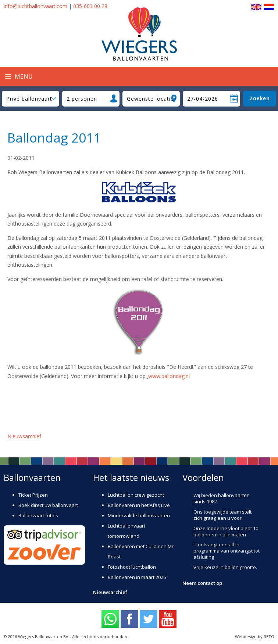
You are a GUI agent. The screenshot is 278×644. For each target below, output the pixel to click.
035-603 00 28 (90, 6)
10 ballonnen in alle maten (226, 531)
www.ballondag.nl (169, 376)
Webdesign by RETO (255, 636)
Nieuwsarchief (24, 436)
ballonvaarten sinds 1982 (222, 498)
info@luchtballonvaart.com (35, 6)
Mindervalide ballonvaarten (139, 515)
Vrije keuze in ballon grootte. (225, 567)
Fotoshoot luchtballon (132, 567)
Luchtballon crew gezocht (136, 495)
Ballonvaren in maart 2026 (137, 577)
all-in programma (216, 548)
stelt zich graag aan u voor (222, 515)
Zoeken (260, 98)
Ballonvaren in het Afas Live (139, 505)
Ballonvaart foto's (38, 515)
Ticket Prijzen (33, 495)
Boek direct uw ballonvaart (48, 505)
